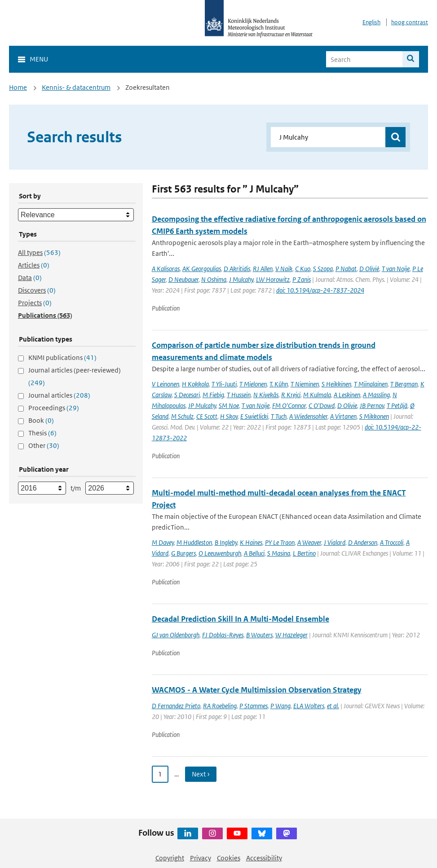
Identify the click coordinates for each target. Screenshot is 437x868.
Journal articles (59, 395)
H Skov (229, 416)
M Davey (163, 542)
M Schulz (182, 416)
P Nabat (346, 269)
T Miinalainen (371, 384)
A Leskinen (347, 395)
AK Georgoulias (202, 269)
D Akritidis (237, 269)
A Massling (376, 395)
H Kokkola (195, 384)
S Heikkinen (336, 384)
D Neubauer (183, 279)
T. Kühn (279, 384)
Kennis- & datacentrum (76, 87)
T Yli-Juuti (224, 384)
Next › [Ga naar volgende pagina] (201, 774)
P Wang (280, 706)
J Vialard (335, 542)
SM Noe (229, 406)
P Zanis (302, 279)
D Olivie (347, 406)
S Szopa (323, 269)
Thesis (42, 433)
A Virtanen (343, 416)
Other (44, 445)
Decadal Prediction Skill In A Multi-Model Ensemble (241, 619)
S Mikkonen (374, 416)
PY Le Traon (280, 542)
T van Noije (396, 269)
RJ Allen (263, 269)
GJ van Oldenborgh (176, 635)
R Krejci (291, 395)
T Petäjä (397, 406)
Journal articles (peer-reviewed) (75, 376)
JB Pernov (372, 406)
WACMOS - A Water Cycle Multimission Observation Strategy (257, 690)
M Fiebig (213, 395)
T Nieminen (305, 384)
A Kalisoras (166, 269)
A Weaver (309, 542)
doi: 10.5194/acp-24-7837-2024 (320, 290)
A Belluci (254, 553)
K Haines (251, 542)
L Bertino (304, 553)
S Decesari (187, 395)
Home (18, 87)
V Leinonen (166, 384)
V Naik (284, 269)
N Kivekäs (266, 395)
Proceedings (54, 408)
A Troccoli (392, 542)
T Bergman (404, 384)
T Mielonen (253, 384)
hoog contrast (410, 22)
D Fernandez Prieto (176, 706)
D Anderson (363, 542)
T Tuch (279, 416)
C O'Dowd (322, 406)
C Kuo (303, 269)
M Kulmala (317, 395)
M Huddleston (194, 542)
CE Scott (207, 416)
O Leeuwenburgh (220, 553)
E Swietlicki (254, 416)
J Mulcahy (241, 279)
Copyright (170, 858)
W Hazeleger (291, 635)
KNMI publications (62, 357)
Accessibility (264, 858)
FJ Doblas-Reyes (223, 635)
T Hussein (239, 395)
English (371, 22)
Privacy (201, 858)
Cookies (229, 858)
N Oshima (214, 279)
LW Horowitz (273, 279)
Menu (39, 59)
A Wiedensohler (308, 416)
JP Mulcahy (202, 406)
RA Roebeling (220, 706)
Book (41, 420)
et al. (333, 706)
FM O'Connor (289, 406)
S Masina (279, 553)
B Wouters (259, 635)
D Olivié (369, 269)
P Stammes (254, 706)
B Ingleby (226, 542)
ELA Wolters (309, 706)
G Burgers (183, 553)
